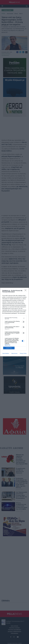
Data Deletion (6, 353)
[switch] (23, 322)
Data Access (14, 353)
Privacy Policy (23, 353)
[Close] (26, 291)
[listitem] (14, 318)
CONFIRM (9, 348)
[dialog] (14, 322)
